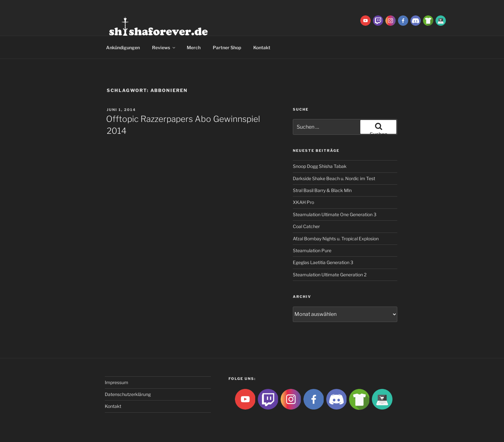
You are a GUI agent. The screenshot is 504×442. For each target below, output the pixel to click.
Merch (194, 47)
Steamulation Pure (312, 250)
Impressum (117, 382)
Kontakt (262, 47)
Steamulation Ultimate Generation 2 (330, 275)
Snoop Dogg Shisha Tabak (320, 166)
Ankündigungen (123, 47)
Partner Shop (227, 47)
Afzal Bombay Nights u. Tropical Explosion (336, 239)
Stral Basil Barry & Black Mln (322, 190)
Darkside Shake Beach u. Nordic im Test (334, 178)
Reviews (164, 47)
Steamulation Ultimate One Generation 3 (335, 214)
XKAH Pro (303, 202)
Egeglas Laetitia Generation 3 (323, 262)
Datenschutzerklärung (128, 394)
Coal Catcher (306, 226)
